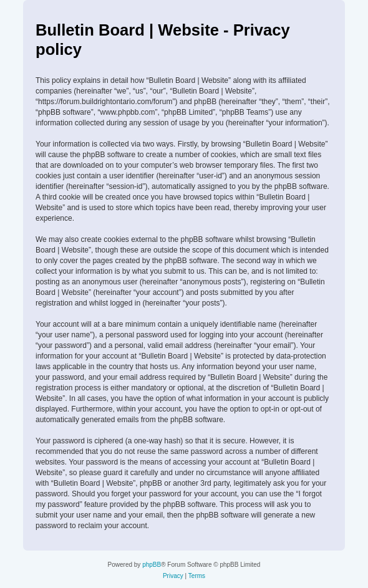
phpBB (152, 565)
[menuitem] (173, 576)
